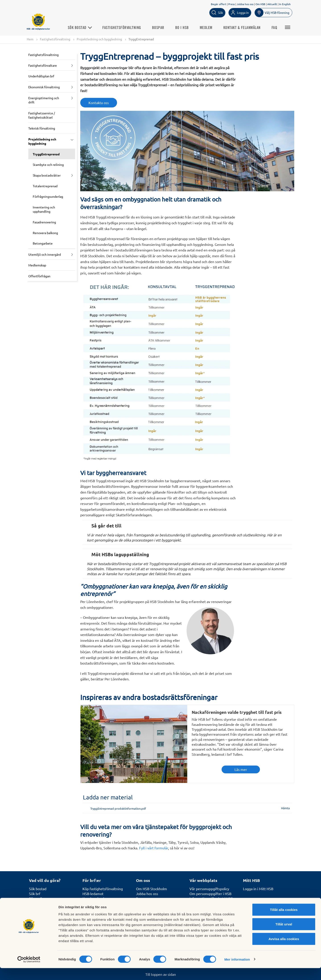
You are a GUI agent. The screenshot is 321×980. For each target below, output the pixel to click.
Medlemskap (37, 265)
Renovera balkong (45, 233)
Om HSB (260, 4)
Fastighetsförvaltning (126, 28)
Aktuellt (272, 4)
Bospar (162, 28)
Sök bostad (83, 28)
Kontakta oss (99, 103)
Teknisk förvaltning (42, 128)
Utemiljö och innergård (45, 254)
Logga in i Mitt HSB (258, 889)
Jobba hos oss (245, 4)
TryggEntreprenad (46, 154)
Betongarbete (43, 243)
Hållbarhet (144, 908)
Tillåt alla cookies (284, 921)
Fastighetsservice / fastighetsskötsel (42, 115)
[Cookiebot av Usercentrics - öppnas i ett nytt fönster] (29, 971)
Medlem (210, 28)
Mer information (237, 971)
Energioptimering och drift (44, 100)
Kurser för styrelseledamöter (105, 904)
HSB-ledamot (93, 894)
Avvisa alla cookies (284, 951)
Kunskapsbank (94, 898)
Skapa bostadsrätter (47, 175)
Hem (30, 39)
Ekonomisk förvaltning (44, 87)
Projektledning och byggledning (99, 39)
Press (231, 4)
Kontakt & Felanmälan (246, 28)
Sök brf (35, 894)
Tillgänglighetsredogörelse (211, 908)
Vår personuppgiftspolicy (209, 889)
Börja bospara (40, 904)
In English (285, 4)
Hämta (285, 808)
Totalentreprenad (45, 186)
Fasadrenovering (44, 222)
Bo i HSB (186, 28)
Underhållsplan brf (41, 76)
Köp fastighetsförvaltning (103, 889)
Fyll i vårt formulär (154, 848)
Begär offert (219, 4)
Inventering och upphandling (44, 209)
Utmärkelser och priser (154, 904)
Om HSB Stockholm (151, 889)
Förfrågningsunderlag (48, 197)
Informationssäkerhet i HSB (211, 898)
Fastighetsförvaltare (43, 65)
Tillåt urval (284, 936)
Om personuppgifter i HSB (210, 894)
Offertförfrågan (39, 276)
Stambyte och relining (48, 165)
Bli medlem (38, 898)
